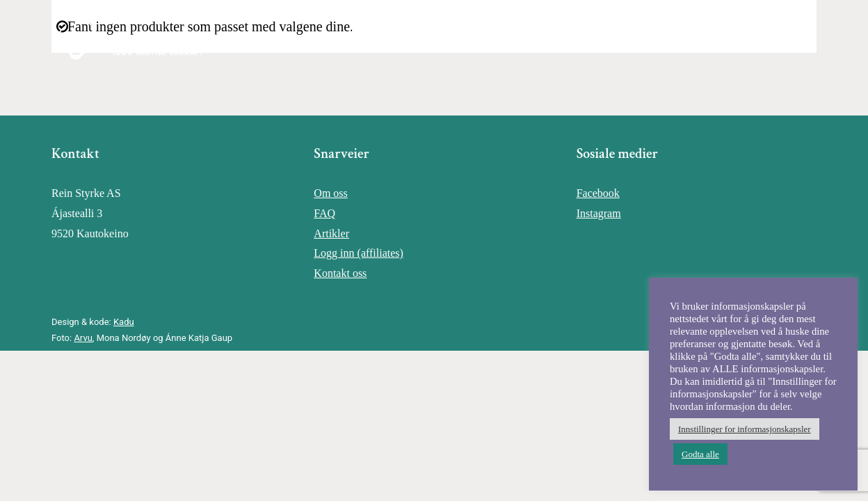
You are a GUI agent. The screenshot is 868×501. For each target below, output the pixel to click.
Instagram (599, 213)
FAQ (324, 213)
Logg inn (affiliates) (359, 253)
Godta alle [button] (700, 454)
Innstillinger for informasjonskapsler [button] (745, 429)
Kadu (124, 322)
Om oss (330, 193)
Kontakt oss (340, 273)
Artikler (331, 233)
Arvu (83, 338)
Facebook (598, 193)
